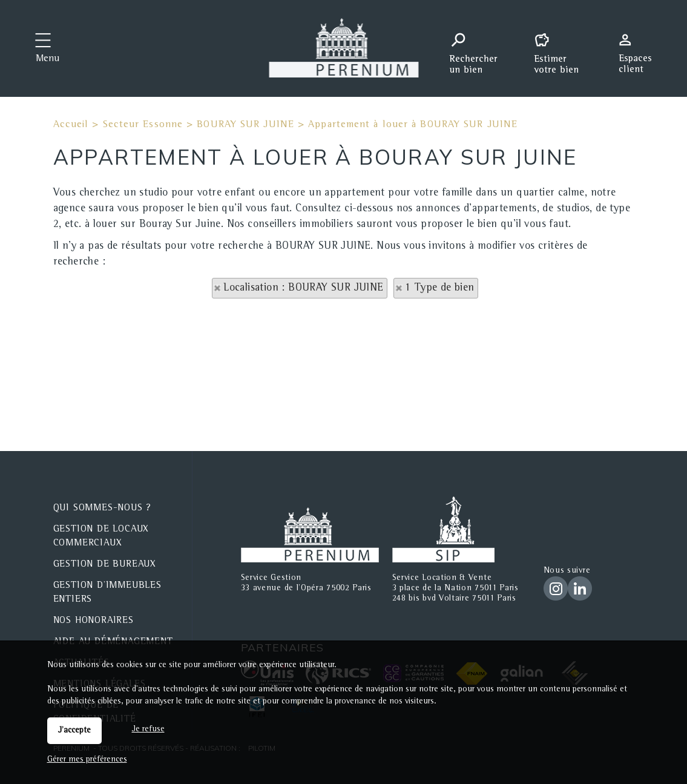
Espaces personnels (640, 47)
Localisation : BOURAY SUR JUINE (303, 288)
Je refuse (148, 730)
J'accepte (74, 731)
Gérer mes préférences (87, 760)
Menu (48, 59)
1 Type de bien (440, 288)
